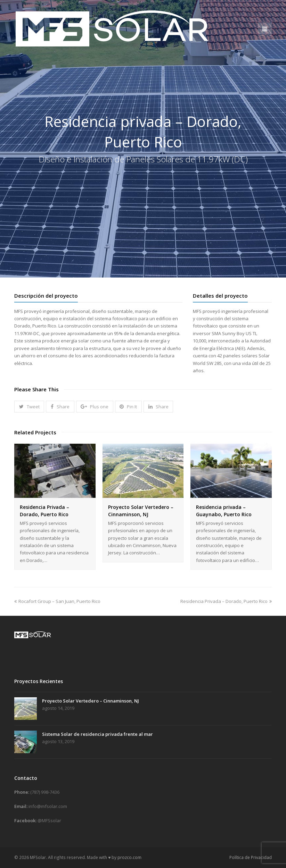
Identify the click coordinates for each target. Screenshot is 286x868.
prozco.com (129, 857)
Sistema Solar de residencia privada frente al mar (97, 734)
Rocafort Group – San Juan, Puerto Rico (57, 601)
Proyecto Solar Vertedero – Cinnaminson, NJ (91, 701)
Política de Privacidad (251, 857)
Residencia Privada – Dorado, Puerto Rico (226, 601)
